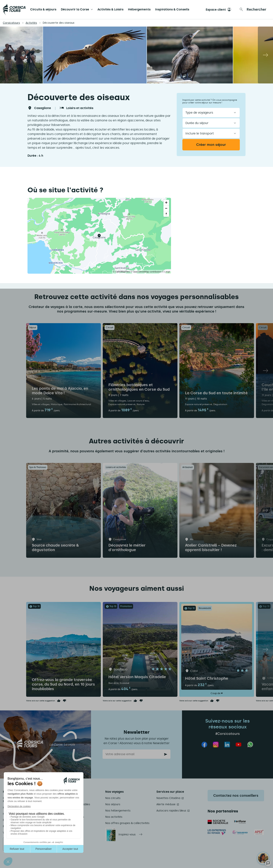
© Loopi (166, 272)
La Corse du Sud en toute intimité (216, 393)
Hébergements (139, 9)
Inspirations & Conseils (172, 9)
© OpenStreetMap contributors (146, 272)
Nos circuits (113, 798)
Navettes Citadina (168, 798)
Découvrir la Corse (75, 9)
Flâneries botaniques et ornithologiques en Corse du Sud (139, 387)
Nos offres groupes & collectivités (127, 823)
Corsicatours (11, 23)
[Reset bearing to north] (166, 214)
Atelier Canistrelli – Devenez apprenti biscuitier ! (211, 548)
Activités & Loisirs (110, 9)
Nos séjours (113, 804)
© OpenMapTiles (122, 272)
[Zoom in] (166, 203)
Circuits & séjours (43, 9)
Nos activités (114, 817)
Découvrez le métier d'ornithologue (127, 548)
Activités (31, 23)
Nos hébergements (118, 811)
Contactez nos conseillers (236, 796)
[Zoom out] (166, 208)
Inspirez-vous (127, 835)
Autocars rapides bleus (171, 811)
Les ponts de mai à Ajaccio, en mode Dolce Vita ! (60, 391)
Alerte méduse (166, 804)
